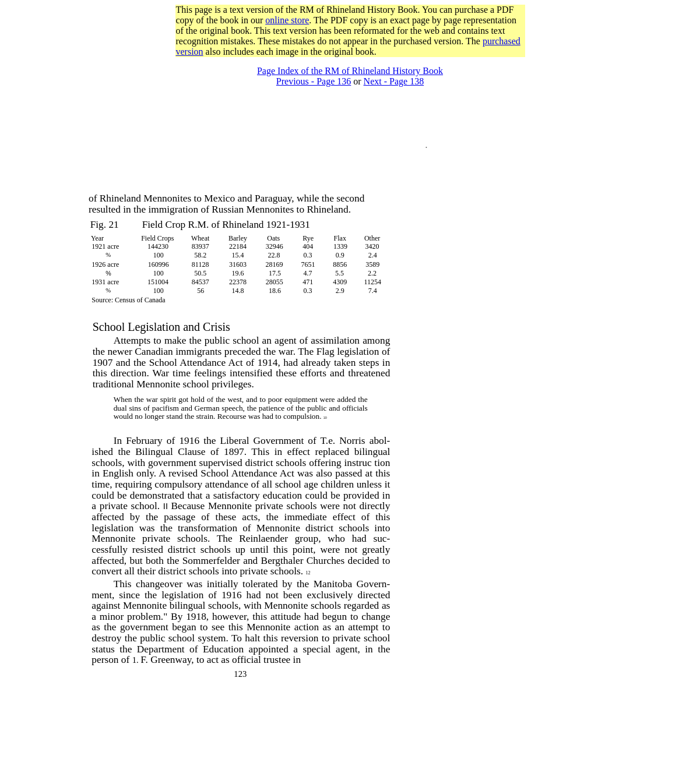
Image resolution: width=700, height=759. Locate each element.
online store (287, 20)
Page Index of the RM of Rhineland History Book (350, 71)
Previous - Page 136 (314, 81)
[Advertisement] (350, 61)
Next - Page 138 (394, 81)
